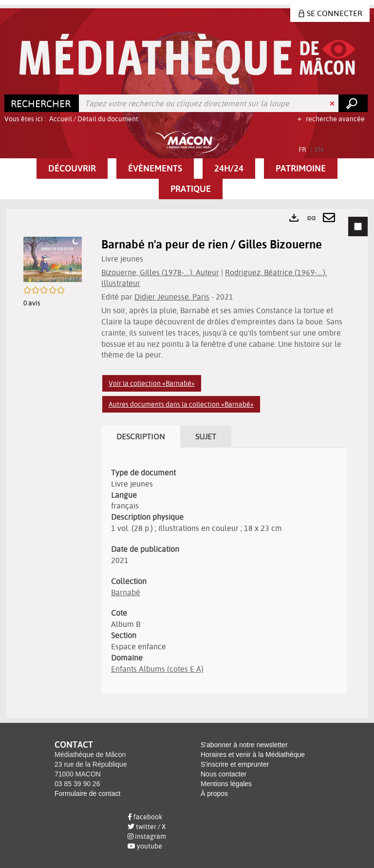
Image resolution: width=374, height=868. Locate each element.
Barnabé (126, 592)
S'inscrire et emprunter (235, 764)
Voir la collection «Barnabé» (152, 383)
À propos (214, 793)
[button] (72, 169)
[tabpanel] (187, 463)
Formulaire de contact (87, 793)
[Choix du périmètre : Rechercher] (42, 103)
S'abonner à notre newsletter (244, 745)
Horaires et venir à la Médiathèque (253, 755)
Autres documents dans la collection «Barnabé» (181, 404)
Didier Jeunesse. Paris (172, 297)
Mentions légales (226, 784)
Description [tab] (141, 436)
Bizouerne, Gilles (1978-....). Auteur (160, 272)
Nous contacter (224, 774)
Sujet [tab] (206, 436)
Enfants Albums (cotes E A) (157, 669)
